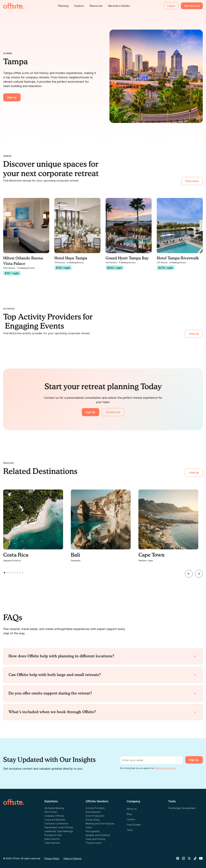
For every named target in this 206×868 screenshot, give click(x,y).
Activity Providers (95, 808)
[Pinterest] (178, 858)
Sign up (12, 97)
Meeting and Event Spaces (100, 824)
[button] (63, 6)
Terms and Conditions (165, 768)
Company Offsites (54, 816)
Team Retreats (52, 843)
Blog (129, 814)
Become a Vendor (119, 6)
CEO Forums (51, 812)
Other (89, 827)
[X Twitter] (189, 858)
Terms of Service (72, 858)
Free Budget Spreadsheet (182, 808)
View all (194, 334)
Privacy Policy (52, 858)
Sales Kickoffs (52, 839)
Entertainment (93, 812)
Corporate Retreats (55, 820)
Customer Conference (56, 824)
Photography (93, 831)
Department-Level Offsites (59, 827)
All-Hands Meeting (54, 808)
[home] (14, 6)
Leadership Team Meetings (59, 831)
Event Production (95, 816)
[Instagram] (183, 858)
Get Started (192, 6)
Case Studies (134, 825)
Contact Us (113, 412)
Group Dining (93, 820)
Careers (131, 819)
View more (192, 181)
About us (132, 809)
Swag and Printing (95, 839)
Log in (171, 6)
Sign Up (91, 412)
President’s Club (53, 835)
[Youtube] (201, 858)
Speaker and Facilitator (98, 835)
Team (130, 830)
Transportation (94, 843)
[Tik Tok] (195, 858)
